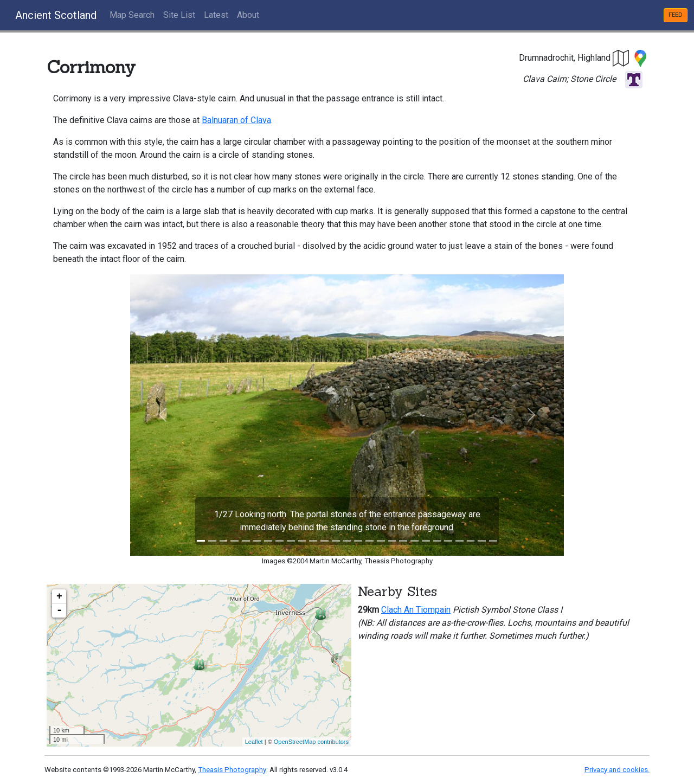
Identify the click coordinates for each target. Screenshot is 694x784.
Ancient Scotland (56, 15)
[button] (621, 58)
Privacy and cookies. (617, 770)
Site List (179, 15)
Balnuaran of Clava (236, 120)
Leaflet (254, 742)
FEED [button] (676, 15)
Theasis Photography (232, 770)
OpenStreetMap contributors (311, 742)
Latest (216, 15)
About (248, 15)
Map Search (132, 15)
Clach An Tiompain (416, 610)
